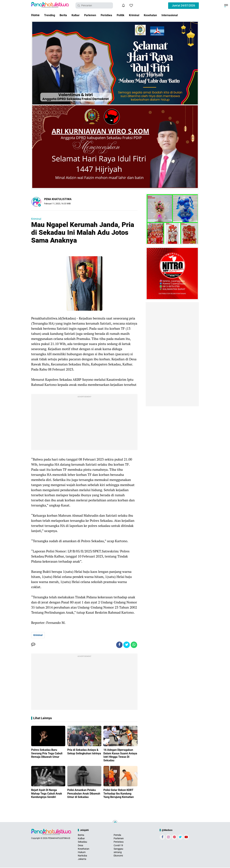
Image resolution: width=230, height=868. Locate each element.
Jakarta (82, 859)
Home (35, 15)
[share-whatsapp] (134, 645)
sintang (118, 853)
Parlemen (94, 15)
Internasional (182, 15)
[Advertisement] (84, 423)
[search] (94, 5)
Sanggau (118, 849)
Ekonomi (118, 856)
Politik (128, 15)
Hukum (82, 853)
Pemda (117, 835)
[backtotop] (115, 823)
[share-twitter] (126, 645)
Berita (65, 15)
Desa (80, 846)
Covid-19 (118, 846)
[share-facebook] (118, 645)
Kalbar (78, 15)
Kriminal (143, 15)
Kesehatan (161, 15)
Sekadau (82, 842)
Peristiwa (112, 15)
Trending (50, 15)
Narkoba (82, 856)
